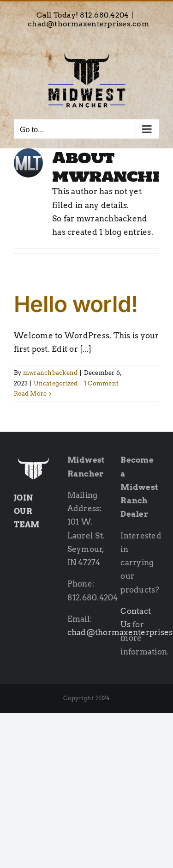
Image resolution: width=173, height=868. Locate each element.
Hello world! (76, 304)
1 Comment (101, 383)
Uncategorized (56, 383)
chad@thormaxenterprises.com (88, 24)
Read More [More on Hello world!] (30, 394)
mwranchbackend (51, 373)
